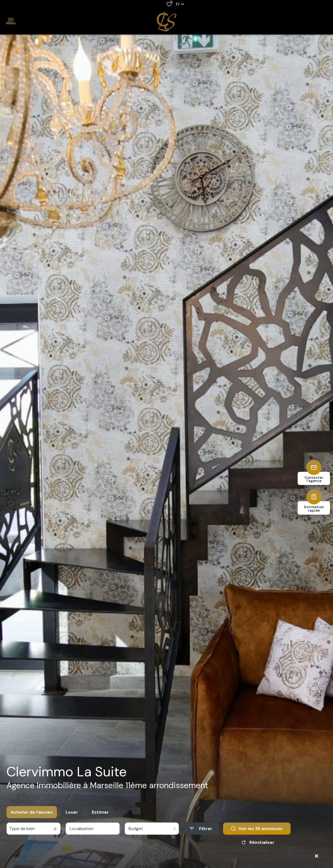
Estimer (100, 817)
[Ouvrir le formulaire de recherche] (201, 834)
